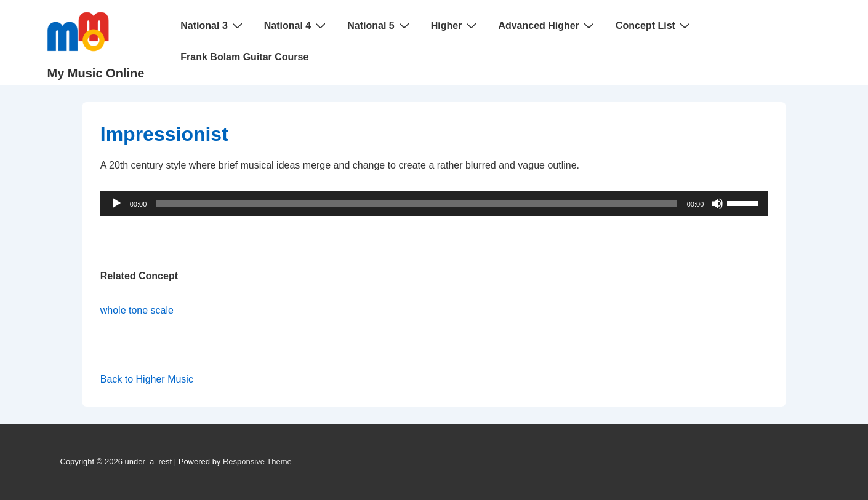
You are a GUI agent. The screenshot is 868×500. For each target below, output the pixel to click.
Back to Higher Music (147, 379)
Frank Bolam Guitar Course (244, 57)
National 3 (213, 25)
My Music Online (96, 73)
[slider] (416, 204)
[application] (434, 204)
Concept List (654, 25)
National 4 (296, 25)
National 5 (380, 25)
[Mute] (717, 204)
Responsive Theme (257, 462)
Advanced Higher (548, 25)
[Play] (116, 204)
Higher (456, 25)
